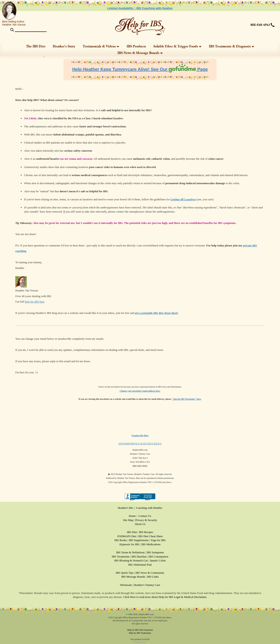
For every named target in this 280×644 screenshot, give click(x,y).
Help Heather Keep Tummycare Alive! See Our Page (140, 69)
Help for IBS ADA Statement (140, 630)
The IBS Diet (36, 46)
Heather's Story (64, 46)
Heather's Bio (125, 508)
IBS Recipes (146, 532)
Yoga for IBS (158, 540)
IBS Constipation (158, 557)
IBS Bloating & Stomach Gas (131, 560)
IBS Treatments (121, 557)
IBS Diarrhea (139, 557)
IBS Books (121, 540)
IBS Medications (151, 544)
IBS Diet (132, 532)
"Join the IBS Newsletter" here (186, 399)
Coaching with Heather (149, 508)
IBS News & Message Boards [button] (140, 53)
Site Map (128, 520)
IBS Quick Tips (125, 573)
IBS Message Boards (133, 577)
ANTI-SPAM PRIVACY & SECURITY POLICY (140, 444)
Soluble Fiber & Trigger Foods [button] (177, 46)
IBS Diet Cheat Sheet (150, 536)
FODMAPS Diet (127, 536)
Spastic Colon (158, 560)
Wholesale (126, 585)
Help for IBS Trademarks (140, 633)
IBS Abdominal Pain (140, 565)
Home (132, 516)
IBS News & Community (150, 573)
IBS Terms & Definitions (130, 552)
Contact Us (145, 516)
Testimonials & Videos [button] (101, 46)
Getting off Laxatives (183, 199)
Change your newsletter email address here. (140, 391)
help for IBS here (35, 302)
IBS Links (153, 577)
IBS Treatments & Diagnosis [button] (232, 46)
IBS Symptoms (155, 552)
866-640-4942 (260, 25)
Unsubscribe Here (140, 435)
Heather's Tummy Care (147, 585)
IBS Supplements (139, 540)
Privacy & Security (146, 520)
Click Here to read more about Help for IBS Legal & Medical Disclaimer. (165, 597)
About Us (140, 524)
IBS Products (136, 46)
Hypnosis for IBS (129, 544)
